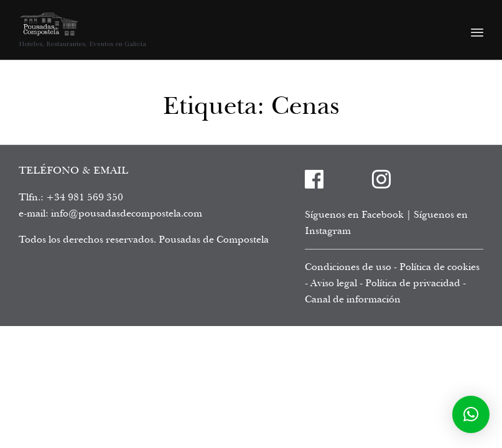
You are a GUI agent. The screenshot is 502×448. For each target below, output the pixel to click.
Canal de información (353, 299)
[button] (471, 414)
